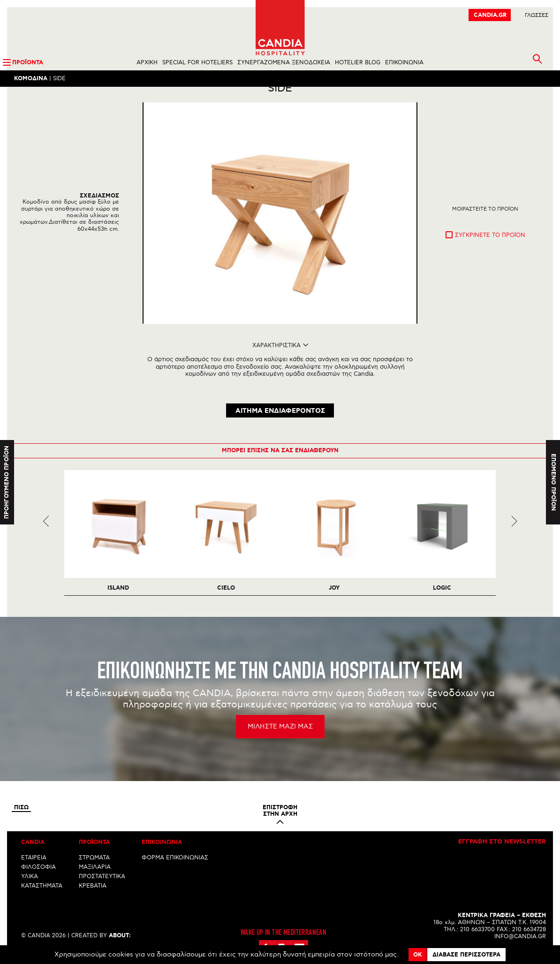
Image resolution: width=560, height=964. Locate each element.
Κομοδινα (31, 79)
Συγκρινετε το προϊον (490, 252)
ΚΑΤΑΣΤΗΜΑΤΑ (42, 895)
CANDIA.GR (490, 15)
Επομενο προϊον (553, 482)
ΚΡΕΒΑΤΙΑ (93, 895)
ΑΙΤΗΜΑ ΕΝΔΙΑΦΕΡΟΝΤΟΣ (280, 421)
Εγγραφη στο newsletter (502, 851)
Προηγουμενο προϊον (7, 482)
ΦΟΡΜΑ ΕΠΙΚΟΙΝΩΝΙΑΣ (175, 867)
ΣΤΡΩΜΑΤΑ (94, 867)
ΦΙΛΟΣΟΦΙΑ (38, 877)
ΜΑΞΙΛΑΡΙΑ (95, 877)
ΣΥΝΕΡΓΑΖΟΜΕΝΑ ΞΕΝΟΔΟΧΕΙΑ (284, 63)
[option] (280, 230)
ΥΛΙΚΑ (30, 886)
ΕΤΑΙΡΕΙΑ (34, 867)
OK (418, 955)
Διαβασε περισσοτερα (466, 955)
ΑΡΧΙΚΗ (147, 63)
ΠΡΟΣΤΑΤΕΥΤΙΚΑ (102, 886)
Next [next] (514, 531)
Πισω (21, 817)
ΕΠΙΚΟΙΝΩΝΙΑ (404, 63)
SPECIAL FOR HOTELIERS (197, 63)
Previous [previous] (46, 531)
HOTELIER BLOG (358, 63)
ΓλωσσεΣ (537, 15)
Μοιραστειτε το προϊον (485, 225)
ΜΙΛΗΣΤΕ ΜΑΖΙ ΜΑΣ (280, 736)
